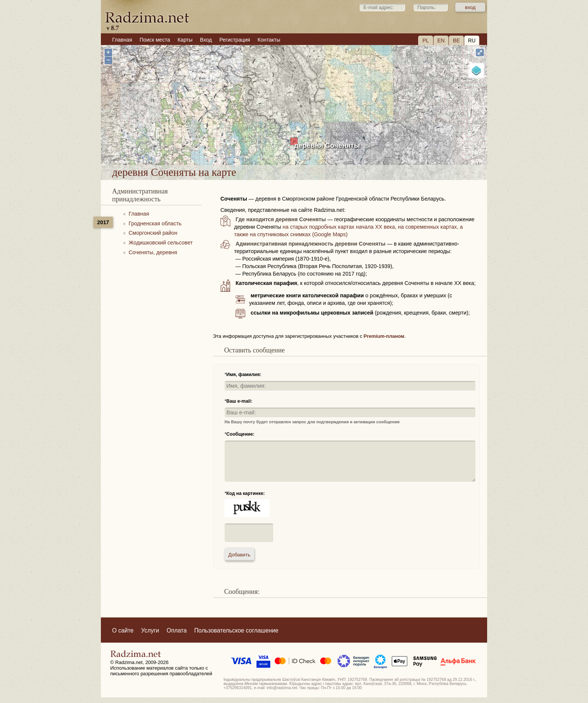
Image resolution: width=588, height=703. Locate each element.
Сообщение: (241, 434)
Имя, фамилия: (244, 375)
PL (425, 40)
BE (457, 40)
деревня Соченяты (327, 145)
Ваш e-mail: (239, 401)
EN (441, 40)
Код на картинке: (246, 493)
